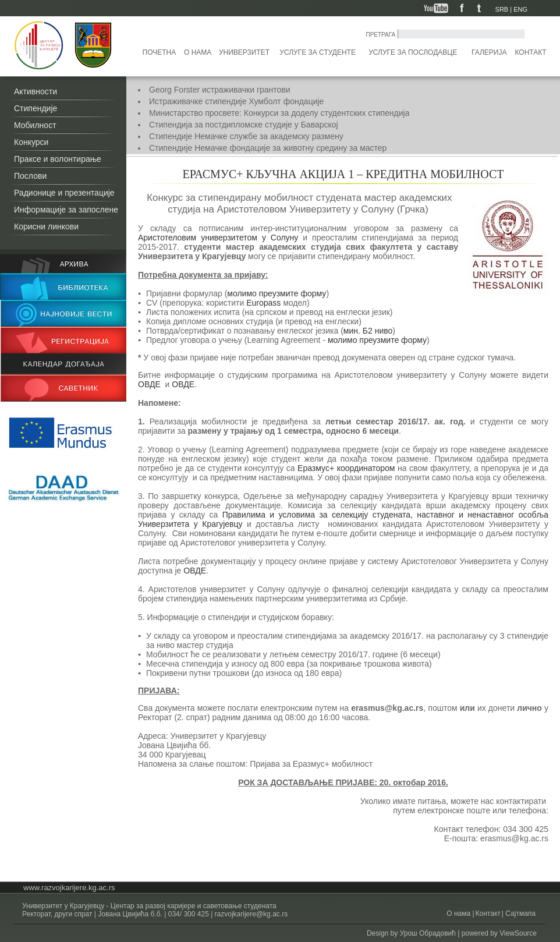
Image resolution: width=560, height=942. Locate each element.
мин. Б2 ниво (368, 331)
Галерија (489, 52)
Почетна (160, 52)
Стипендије (36, 108)
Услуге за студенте (318, 52)
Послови (30, 176)
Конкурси (31, 142)
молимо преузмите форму (277, 293)
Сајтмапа (520, 913)
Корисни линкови (46, 226)
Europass (265, 303)
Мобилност (35, 125)
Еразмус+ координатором (348, 468)
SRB (502, 9)
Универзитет (244, 52)
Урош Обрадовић (428, 933)
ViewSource (518, 933)
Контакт (531, 52)
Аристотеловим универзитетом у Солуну (220, 238)
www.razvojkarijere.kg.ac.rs (69, 888)
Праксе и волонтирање (58, 159)
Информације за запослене (66, 210)
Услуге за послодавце (413, 52)
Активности (36, 91)
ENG (520, 9)
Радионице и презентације (64, 193)
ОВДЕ (149, 384)
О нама (198, 52)
